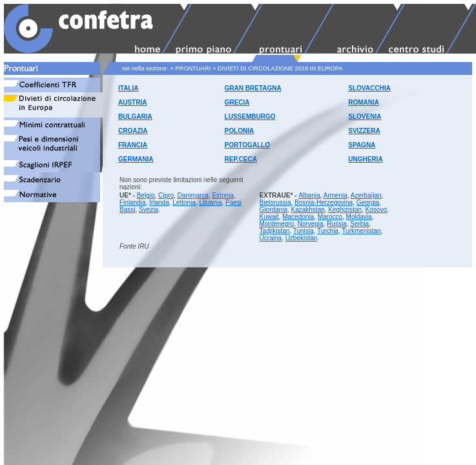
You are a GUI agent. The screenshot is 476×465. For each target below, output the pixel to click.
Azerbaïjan (366, 195)
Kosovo (376, 210)
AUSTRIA (132, 102)
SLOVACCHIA (369, 88)
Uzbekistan (301, 238)
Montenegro (277, 224)
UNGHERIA (365, 159)
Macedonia (298, 217)
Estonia (222, 195)
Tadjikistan (275, 231)
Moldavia (359, 217)
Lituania (210, 202)
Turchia (328, 231)
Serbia (359, 224)
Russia (337, 224)
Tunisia (304, 231)
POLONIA (240, 131)
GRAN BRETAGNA (253, 88)
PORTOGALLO (247, 145)
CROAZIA (133, 131)
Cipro (166, 195)
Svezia (149, 210)
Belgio (146, 195)
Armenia (336, 195)
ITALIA (128, 88)
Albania (309, 195)
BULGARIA (135, 117)
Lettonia (184, 202)
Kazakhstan (308, 210)
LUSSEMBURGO (250, 117)
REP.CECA (241, 159)
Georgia (368, 202)
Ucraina (271, 238)
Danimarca (193, 195)
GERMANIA (136, 159)
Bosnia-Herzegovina (324, 202)
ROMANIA (364, 102)
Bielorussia (275, 202)
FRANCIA (133, 145)
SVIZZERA (364, 131)
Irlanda (159, 202)
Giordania (274, 210)
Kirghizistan (345, 210)
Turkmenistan (361, 231)
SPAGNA (362, 145)
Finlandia (133, 202)
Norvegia (311, 224)
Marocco (330, 217)
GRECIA (237, 102)
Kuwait (269, 217)
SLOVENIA (365, 117)
